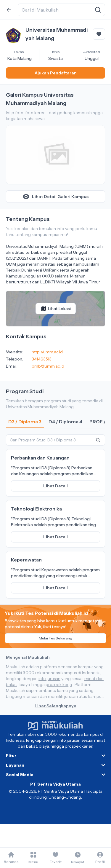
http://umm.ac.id (47, 352)
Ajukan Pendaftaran (56, 73)
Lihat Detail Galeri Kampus (55, 197)
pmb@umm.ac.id (48, 366)
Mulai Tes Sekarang (55, 638)
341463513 (42, 359)
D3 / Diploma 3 (25, 422)
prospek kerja (59, 684)
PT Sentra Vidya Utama (55, 784)
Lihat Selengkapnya (55, 706)
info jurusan (49, 679)
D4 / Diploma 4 (65, 422)
